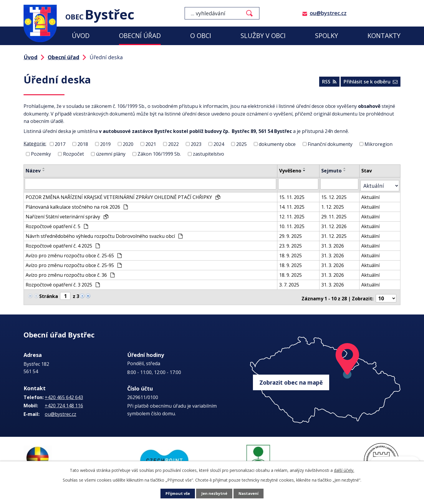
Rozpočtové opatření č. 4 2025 (63, 243)
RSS (327, 83)
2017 (60, 144)
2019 (105, 144)
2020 (128, 144)
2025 (241, 144)
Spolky (327, 36)
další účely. (344, 470)
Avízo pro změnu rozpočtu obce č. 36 (70, 272)
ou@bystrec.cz (328, 13)
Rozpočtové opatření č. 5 (57, 223)
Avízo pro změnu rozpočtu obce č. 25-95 (74, 262)
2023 (196, 144)
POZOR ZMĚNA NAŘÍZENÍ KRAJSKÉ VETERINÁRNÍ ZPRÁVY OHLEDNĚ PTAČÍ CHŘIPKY (123, 194)
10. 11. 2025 (294, 223)
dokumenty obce (277, 144)
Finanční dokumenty (330, 144)
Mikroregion (379, 144)
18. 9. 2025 (293, 253)
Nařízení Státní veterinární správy (67, 214)
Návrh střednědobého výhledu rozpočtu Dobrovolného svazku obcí (104, 233)
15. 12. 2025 (337, 194)
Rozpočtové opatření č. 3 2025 (63, 282)
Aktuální (374, 194)
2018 (83, 144)
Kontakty (384, 36)
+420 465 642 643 (64, 391)
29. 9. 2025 (293, 233)
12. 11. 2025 (294, 214)
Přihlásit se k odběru (370, 83)
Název (33, 171)
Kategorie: (35, 144)
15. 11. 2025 (294, 194)
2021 (151, 144)
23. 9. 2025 (293, 243)
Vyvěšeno (293, 171)
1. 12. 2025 (336, 204)
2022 (173, 144)
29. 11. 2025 (337, 214)
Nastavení (250, 494)
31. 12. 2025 (337, 233)
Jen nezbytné (215, 494)
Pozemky (41, 154)
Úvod (81, 36)
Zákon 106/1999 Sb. (159, 154)
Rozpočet (73, 154)
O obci (201, 36)
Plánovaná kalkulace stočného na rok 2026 (77, 204)
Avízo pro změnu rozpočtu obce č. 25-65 (74, 253)
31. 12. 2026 (337, 223)
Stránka (49, 293)
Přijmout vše (177, 494)
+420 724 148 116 (64, 400)
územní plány (111, 154)
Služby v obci (263, 36)
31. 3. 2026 (336, 243)
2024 (219, 144)
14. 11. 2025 (294, 204)
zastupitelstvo (208, 154)
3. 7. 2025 (292, 282)
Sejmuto (334, 171)
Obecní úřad (140, 36)
